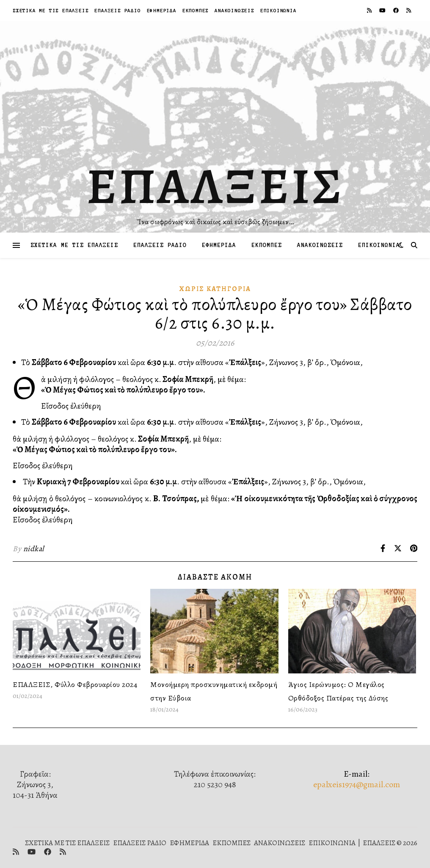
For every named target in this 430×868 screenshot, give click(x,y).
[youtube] (383, 10)
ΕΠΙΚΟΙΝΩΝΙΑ (278, 10)
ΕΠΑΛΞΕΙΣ (215, 186)
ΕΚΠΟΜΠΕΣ (196, 10)
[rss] (370, 10)
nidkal (34, 549)
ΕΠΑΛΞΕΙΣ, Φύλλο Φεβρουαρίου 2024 (75, 684)
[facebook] (397, 10)
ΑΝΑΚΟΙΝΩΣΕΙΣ (234, 10)
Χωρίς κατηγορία (215, 289)
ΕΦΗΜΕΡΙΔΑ (162, 10)
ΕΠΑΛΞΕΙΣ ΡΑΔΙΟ (117, 10)
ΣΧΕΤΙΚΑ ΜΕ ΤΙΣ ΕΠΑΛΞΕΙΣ (51, 10)
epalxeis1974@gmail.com (357, 784)
